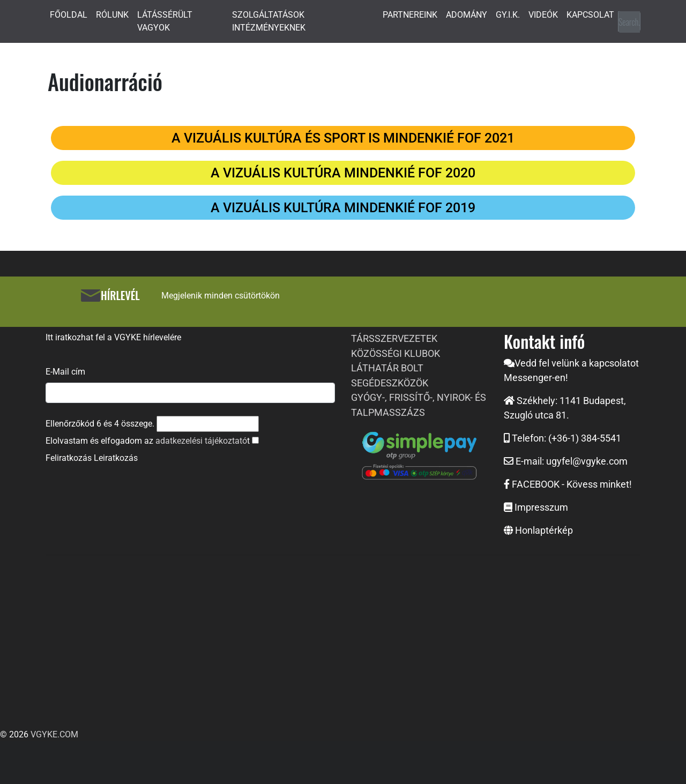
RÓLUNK (112, 15)
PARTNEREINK (410, 15)
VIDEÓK (543, 15)
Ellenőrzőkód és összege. (100, 424)
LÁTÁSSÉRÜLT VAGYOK (165, 21)
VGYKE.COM (54, 734)
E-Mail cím (65, 372)
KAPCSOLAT (590, 15)
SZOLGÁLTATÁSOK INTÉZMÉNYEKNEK (269, 21)
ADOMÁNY (467, 15)
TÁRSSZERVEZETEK (394, 338)
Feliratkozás (69, 458)
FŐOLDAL (69, 15)
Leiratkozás (116, 458)
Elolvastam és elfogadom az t (148, 441)
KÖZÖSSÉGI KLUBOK (396, 353)
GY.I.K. (508, 15)
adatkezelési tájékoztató (201, 441)
